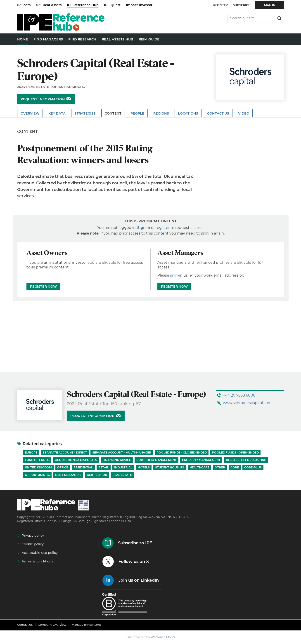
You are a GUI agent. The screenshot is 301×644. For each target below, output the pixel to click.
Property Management (201, 460)
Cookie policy (33, 544)
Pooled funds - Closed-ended (182, 452)
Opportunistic (37, 475)
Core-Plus (253, 467)
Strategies (85, 113)
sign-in (176, 275)
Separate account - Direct (65, 452)
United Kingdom (38, 467)
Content (113, 113)
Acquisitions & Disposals (76, 460)
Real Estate (122, 475)
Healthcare (199, 467)
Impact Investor (139, 5)
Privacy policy (33, 536)
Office (63, 467)
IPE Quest (112, 5)
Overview (30, 113)
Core (235, 467)
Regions (161, 113)
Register (220, 5)
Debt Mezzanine (68, 475)
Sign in (144, 228)
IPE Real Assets (49, 5)
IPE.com (24, 5)
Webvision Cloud (163, 637)
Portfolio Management (156, 460)
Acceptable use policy (40, 553)
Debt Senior (97, 475)
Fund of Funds (37, 460)
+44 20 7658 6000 (239, 395)
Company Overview (52, 625)
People (137, 113)
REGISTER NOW (43, 287)
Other (220, 467)
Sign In (270, 5)
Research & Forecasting (246, 460)
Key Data (57, 113)
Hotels (144, 467)
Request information (43, 99)
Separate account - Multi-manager (122, 452)
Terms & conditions (37, 561)
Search (279, 18)
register (163, 228)
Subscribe (242, 5)
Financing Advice (117, 460)
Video (244, 113)
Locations (188, 113)
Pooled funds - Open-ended (235, 452)
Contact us (25, 625)
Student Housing (170, 467)
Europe (31, 452)
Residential (83, 467)
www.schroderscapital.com (247, 403)
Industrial (123, 467)
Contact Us (218, 113)
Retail (104, 467)
